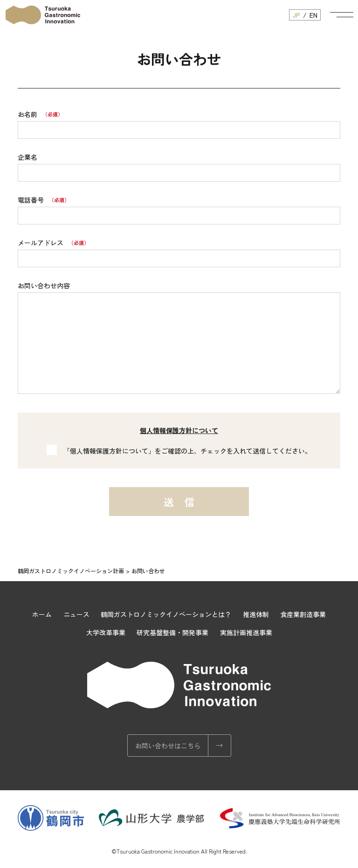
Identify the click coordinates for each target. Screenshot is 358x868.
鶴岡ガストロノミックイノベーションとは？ (166, 614)
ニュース (76, 614)
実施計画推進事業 (246, 632)
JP (296, 15)
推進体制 (256, 614)
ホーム (42, 614)
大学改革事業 (106, 632)
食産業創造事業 (303, 614)
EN (313, 15)
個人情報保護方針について (179, 430)
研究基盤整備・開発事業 (172, 632)
